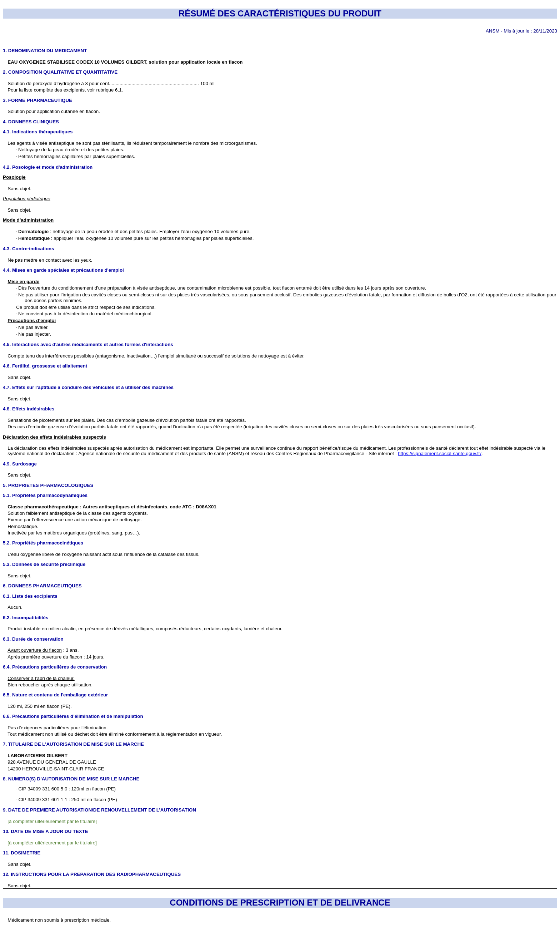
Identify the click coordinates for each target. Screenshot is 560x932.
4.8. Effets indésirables (29, 409)
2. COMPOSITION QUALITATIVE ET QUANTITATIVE (60, 72)
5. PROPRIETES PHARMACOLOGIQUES (48, 485)
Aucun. (15, 607)
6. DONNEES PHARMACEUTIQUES (42, 586)
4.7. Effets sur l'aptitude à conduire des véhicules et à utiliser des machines (88, 387)
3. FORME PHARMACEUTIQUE (37, 100)
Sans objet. (19, 399)
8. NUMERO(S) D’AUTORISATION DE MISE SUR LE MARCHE (71, 779)
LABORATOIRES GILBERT (37, 756)
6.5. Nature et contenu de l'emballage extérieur (55, 695)
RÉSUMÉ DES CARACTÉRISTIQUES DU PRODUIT (280, 13)
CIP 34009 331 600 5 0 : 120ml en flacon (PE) (66, 789)
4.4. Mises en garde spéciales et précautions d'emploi (63, 270)
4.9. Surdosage (20, 464)
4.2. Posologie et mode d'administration (48, 167)
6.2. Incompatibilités (26, 618)
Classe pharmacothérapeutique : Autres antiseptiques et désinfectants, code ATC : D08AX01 (112, 507)
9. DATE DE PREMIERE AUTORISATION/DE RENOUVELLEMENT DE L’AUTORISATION (99, 810)
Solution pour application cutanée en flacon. (54, 111)
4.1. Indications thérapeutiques (38, 132)
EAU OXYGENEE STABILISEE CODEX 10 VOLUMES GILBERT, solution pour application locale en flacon (125, 62)
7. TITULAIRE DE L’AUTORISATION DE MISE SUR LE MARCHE (73, 744)
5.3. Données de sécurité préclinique (44, 564)
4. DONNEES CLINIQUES (31, 122)
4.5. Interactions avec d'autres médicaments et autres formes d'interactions (88, 344)
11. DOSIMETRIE (22, 853)
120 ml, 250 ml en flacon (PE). (39, 706)
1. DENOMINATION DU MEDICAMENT (45, 51)
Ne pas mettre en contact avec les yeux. (50, 260)
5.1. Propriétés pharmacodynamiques (45, 495)
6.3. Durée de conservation (33, 639)
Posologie (14, 177)
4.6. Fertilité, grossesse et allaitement (45, 366)
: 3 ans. (43, 650)
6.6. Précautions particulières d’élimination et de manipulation (73, 716)
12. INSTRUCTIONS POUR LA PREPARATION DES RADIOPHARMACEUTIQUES (92, 874)
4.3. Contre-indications (29, 249)
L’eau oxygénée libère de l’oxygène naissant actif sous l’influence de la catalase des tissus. (103, 554)
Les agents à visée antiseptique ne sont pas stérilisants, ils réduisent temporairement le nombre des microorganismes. (132, 143)
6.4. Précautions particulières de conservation (55, 667)
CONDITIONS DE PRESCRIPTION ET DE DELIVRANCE (280, 903)
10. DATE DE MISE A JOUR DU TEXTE (46, 831)
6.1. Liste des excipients (30, 596)
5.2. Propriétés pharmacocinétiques (43, 543)
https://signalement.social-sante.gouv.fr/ (440, 453)
